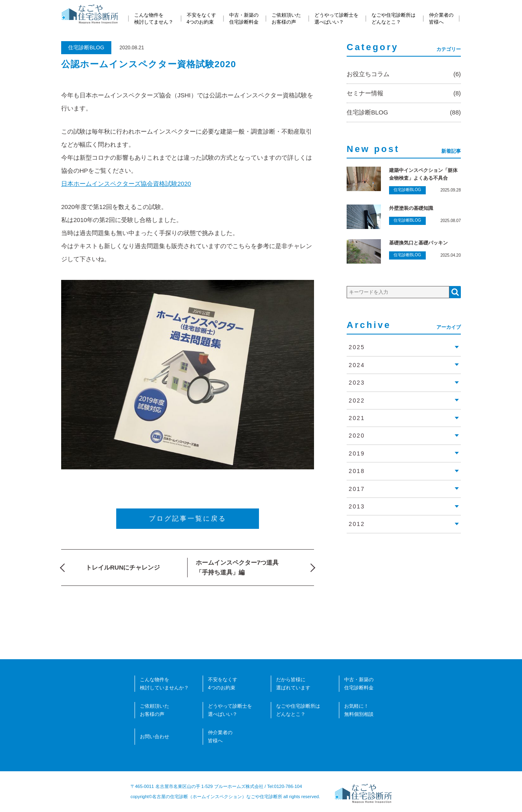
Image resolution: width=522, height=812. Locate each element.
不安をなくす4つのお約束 (201, 19)
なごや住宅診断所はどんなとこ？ (394, 19)
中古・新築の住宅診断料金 (244, 19)
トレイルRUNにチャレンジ (123, 567)
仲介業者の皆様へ (441, 19)
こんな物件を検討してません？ (154, 19)
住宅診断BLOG (86, 47)
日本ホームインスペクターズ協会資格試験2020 (126, 184)
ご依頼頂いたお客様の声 (286, 19)
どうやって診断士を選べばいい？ (336, 19)
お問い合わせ (155, 737)
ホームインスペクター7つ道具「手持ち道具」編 (237, 567)
